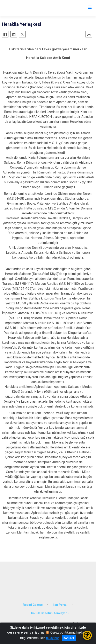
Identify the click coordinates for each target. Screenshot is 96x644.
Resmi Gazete (33, 605)
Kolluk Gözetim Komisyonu (50, 613)
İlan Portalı (61, 605)
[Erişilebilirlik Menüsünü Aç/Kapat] (87, 635)
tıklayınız (52, 638)
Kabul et (69, 638)
